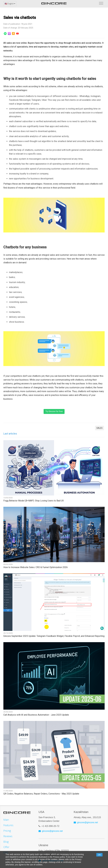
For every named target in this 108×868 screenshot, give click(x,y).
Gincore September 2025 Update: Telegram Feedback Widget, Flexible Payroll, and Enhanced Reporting (54, 636)
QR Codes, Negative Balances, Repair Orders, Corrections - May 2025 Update (41, 794)
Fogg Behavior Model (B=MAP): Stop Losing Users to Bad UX (34, 501)
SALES (99, 428)
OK (99, 855)
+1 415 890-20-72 (50, 826)
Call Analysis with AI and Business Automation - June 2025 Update (36, 715)
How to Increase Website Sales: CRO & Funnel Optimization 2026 (36, 567)
